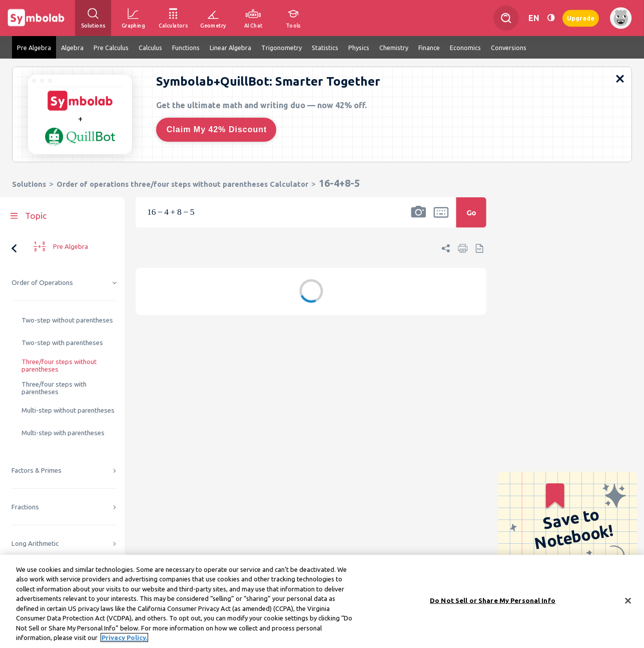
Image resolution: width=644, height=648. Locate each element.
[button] (418, 219)
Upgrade (581, 18)
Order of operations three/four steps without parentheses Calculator (182, 184)
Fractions (25, 507)
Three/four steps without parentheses (59, 366)
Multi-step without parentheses (68, 410)
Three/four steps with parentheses (54, 388)
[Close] (628, 603)
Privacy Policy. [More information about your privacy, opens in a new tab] (124, 640)
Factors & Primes (37, 470)
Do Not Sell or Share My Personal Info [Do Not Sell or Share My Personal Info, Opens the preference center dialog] (493, 603)
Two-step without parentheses (67, 320)
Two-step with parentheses (62, 343)
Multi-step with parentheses (63, 433)
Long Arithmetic (35, 544)
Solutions (29, 184)
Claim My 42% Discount (217, 129)
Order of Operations (42, 283)
